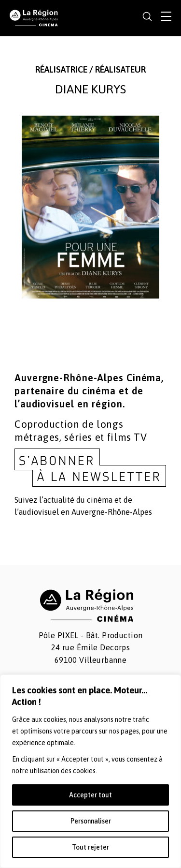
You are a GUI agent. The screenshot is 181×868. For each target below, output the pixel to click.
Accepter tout (90, 795)
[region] (90, 771)
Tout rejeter (90, 847)
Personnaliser (91, 821)
